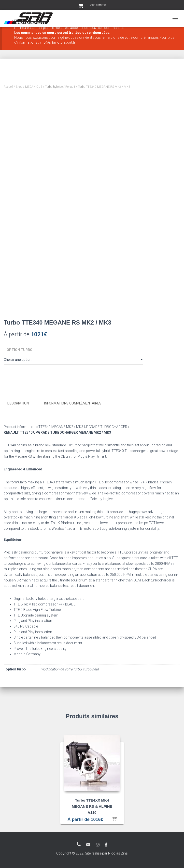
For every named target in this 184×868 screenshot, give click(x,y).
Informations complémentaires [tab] (73, 403)
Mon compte (98, 5)
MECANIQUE (34, 87)
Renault (70, 87)
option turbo (20, 350)
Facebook (106, 845)
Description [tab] (18, 403)
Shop (19, 87)
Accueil (8, 87)
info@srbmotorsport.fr (88, 844)
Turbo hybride (54, 87)
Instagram (98, 845)
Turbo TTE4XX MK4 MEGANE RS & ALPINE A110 (92, 806)
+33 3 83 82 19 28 (79, 844)
